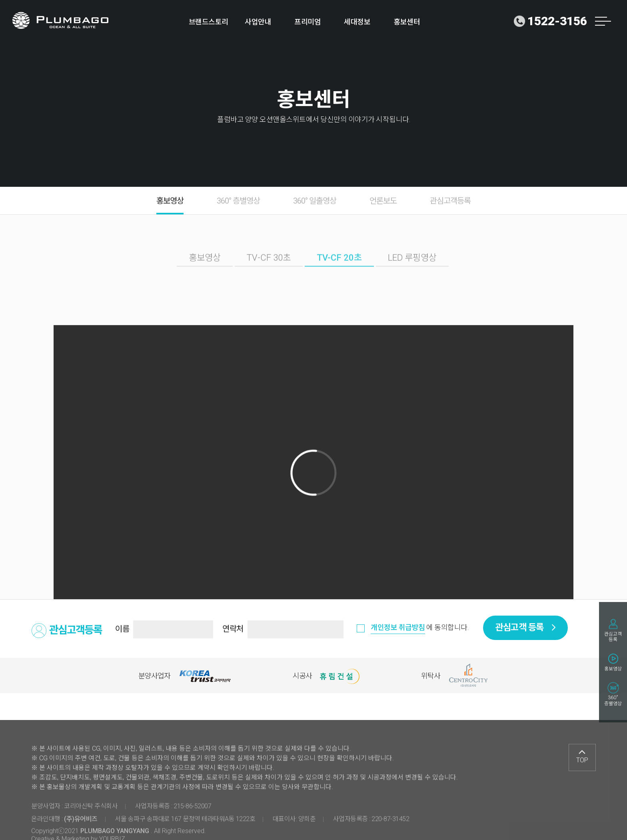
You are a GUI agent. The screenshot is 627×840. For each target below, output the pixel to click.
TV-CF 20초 (339, 269)
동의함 (362, 630)
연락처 (233, 629)
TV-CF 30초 (269, 269)
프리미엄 (308, 22)
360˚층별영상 (613, 700)
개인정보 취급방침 (398, 627)
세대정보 (357, 22)
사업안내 (258, 22)
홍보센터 (407, 22)
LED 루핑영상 (412, 269)
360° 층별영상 (238, 201)
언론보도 (383, 201)
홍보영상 (613, 669)
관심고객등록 (613, 637)
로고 (61, 20)
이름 (122, 629)
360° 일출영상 (315, 201)
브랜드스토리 (209, 22)
